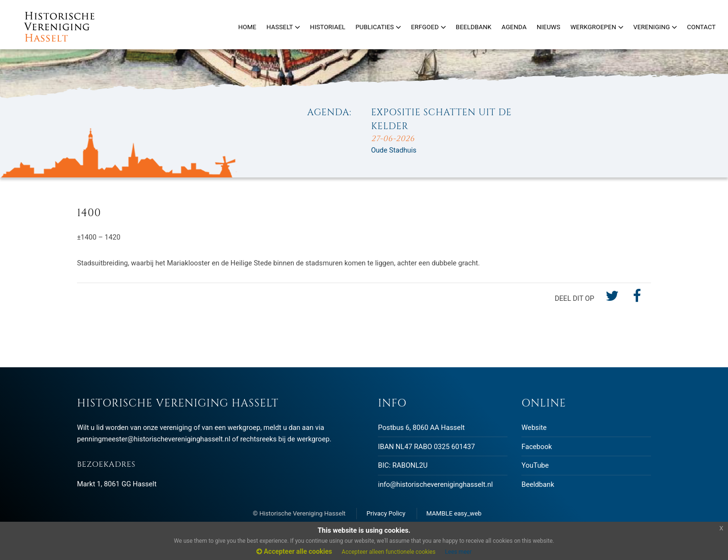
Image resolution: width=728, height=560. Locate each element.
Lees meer (458, 552)
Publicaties (378, 27)
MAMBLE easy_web (454, 513)
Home (247, 27)
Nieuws (548, 27)
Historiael (328, 27)
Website (534, 428)
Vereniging (655, 27)
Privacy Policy (386, 513)
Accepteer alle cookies (294, 551)
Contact (701, 27)
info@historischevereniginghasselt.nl (435, 484)
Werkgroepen (596, 27)
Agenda (514, 27)
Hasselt (283, 27)
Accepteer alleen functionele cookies (388, 552)
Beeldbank (538, 484)
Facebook (537, 447)
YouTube (535, 465)
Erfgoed (428, 27)
